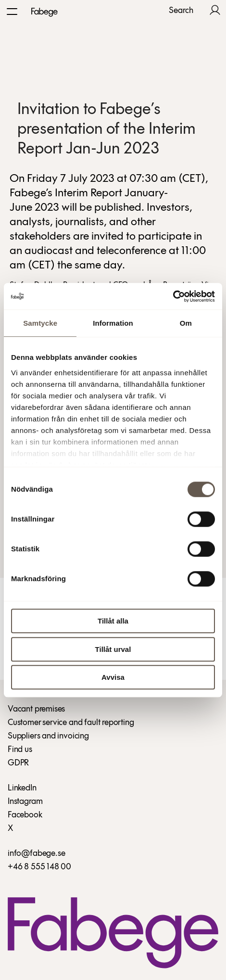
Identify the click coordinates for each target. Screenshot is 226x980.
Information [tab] (113, 323)
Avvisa (113, 677)
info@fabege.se (36, 854)
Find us (20, 750)
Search (181, 11)
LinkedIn (22, 788)
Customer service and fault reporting (71, 723)
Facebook (25, 815)
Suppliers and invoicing (48, 736)
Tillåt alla (113, 621)
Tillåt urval (113, 649)
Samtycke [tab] (40, 323)
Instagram (25, 802)
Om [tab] (186, 323)
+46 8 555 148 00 (39, 867)
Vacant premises (36, 709)
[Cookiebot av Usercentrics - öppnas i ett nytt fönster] (173, 296)
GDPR (18, 763)
